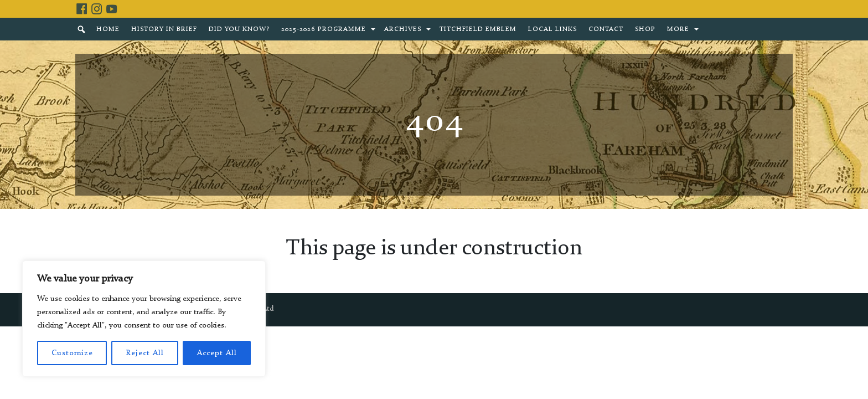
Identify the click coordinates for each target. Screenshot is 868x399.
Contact (606, 29)
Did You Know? (239, 29)
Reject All (145, 353)
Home (108, 29)
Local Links (552, 29)
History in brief (164, 29)
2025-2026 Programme (324, 29)
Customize (72, 353)
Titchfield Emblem (478, 29)
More (678, 29)
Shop (645, 29)
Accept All (217, 353)
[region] (144, 319)
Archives (403, 29)
